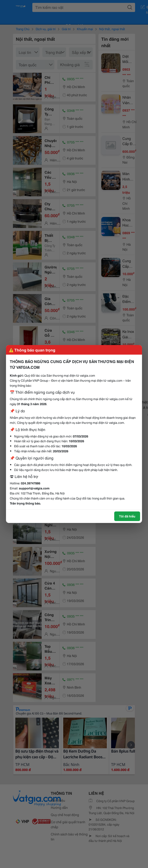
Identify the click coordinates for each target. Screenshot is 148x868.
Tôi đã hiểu (127, 516)
